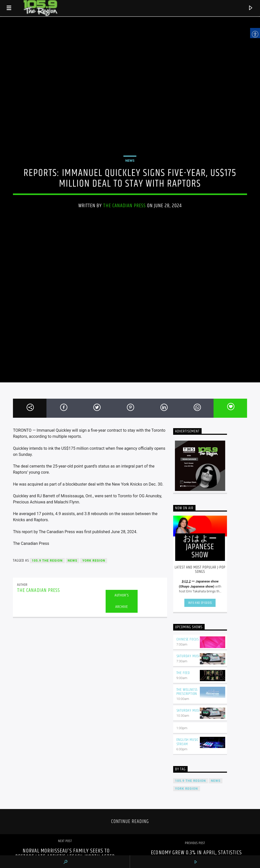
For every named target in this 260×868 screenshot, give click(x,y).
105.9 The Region (47, 561)
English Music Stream (188, 742)
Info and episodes (200, 603)
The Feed (183, 673)
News (130, 161)
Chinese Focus (188, 639)
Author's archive (122, 601)
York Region (94, 561)
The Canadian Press (125, 206)
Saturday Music (189, 656)
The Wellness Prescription (187, 692)
